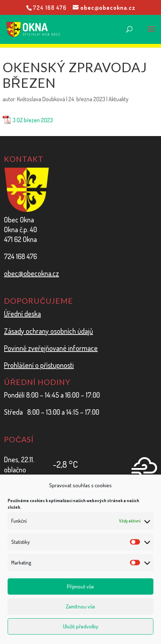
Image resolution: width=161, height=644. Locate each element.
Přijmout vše (80, 586)
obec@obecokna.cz (31, 273)
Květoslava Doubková (41, 99)
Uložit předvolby (81, 626)
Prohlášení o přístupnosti (39, 365)
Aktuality (118, 99)
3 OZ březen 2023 (33, 120)
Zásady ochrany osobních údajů (48, 331)
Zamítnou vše (80, 606)
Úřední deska (22, 313)
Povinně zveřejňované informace (51, 348)
